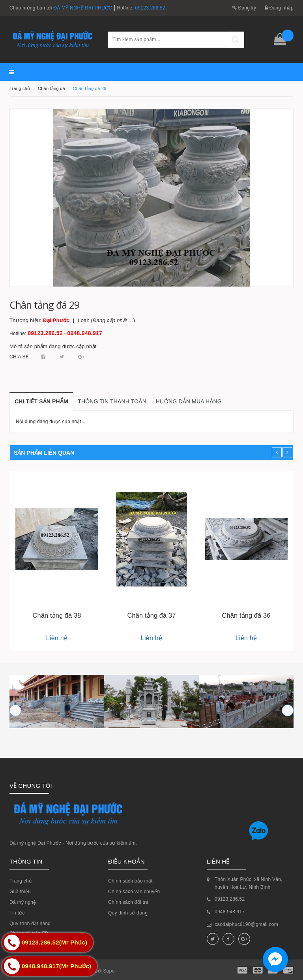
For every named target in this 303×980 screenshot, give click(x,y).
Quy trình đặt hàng (30, 924)
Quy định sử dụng (128, 913)
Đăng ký (244, 8)
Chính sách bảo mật (130, 881)
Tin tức (17, 913)
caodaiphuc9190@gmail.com (246, 924)
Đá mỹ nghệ (23, 902)
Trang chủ (21, 881)
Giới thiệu (20, 892)
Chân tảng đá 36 (246, 615)
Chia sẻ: (20, 357)
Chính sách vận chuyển (134, 892)
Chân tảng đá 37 (152, 615)
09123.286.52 (150, 8)
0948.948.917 (85, 333)
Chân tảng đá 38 (57, 615)
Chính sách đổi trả (128, 902)
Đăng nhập (279, 8)
